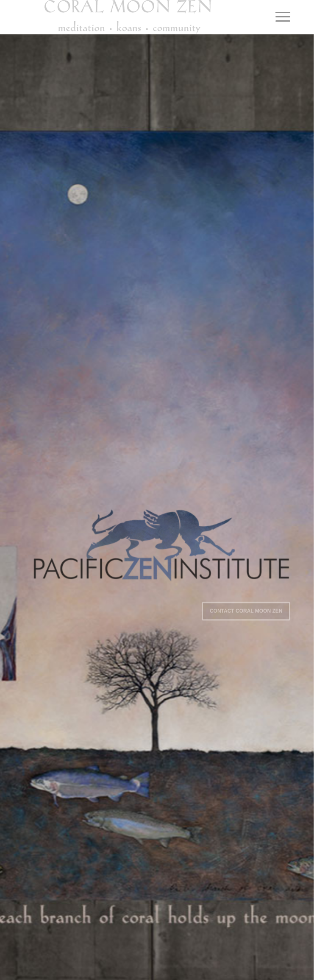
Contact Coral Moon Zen (246, 610)
